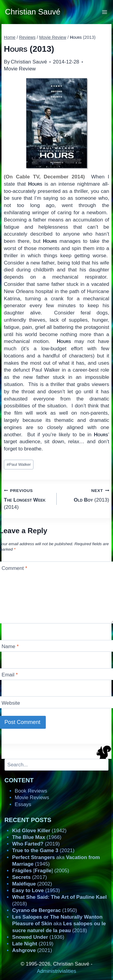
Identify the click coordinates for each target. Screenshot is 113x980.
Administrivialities (56, 971)
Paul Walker (19, 464)
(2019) (36, 844)
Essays (23, 804)
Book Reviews (31, 791)
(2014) (28, 498)
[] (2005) (41, 871)
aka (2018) (59, 924)
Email (10, 675)
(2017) (29, 877)
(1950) (44, 910)
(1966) (37, 837)
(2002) (32, 884)
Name (10, 646)
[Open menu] (105, 12)
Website (11, 703)
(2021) (43, 850)
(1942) (39, 831)
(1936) (38, 937)
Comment (14, 568)
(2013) (86, 495)
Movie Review (20, 69)
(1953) (36, 890)
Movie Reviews (32, 798)
